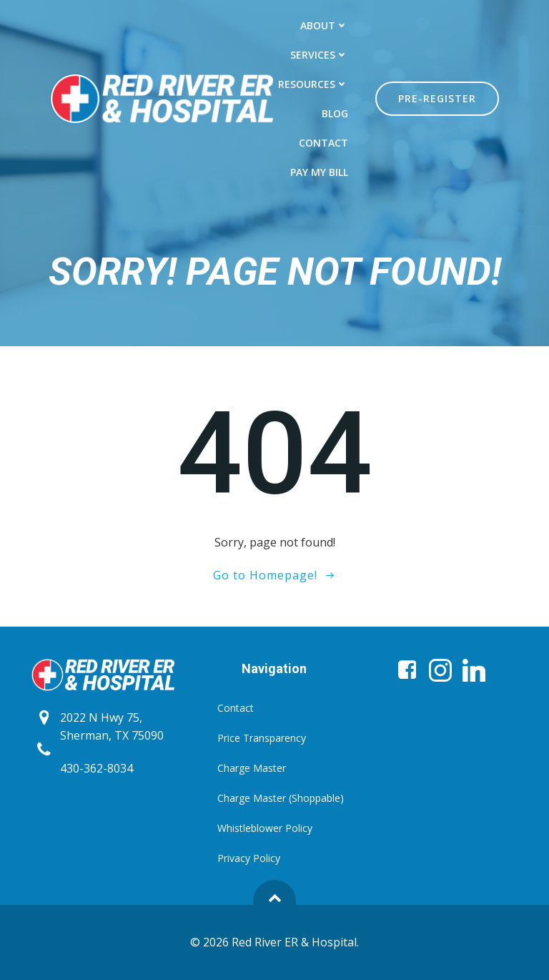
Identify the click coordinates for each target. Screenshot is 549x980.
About (324, 25)
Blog (335, 113)
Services (319, 55)
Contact (323, 143)
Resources (313, 84)
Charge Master (252, 768)
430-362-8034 (97, 768)
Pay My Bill (319, 172)
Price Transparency (262, 738)
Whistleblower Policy (265, 828)
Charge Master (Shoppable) (274, 798)
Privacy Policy (249, 858)
